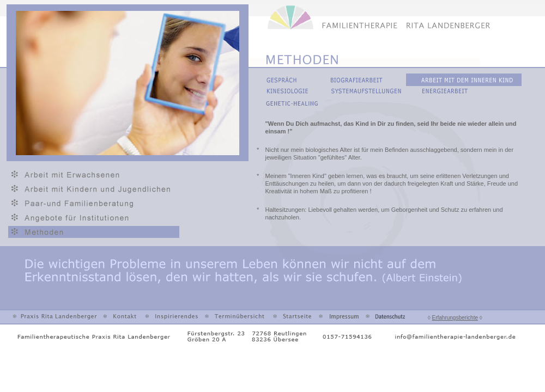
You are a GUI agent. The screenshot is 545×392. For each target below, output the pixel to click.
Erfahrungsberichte (455, 318)
